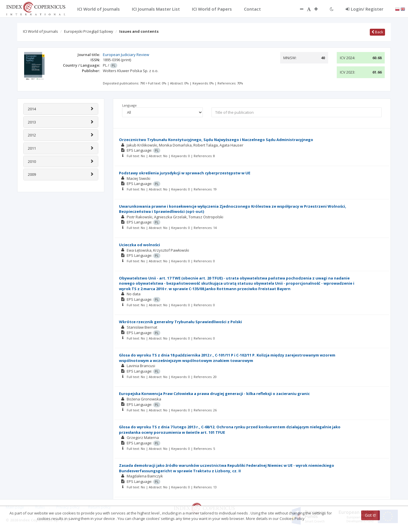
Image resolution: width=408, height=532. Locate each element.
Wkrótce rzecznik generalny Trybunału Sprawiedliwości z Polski (180, 322)
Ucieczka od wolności (139, 245)
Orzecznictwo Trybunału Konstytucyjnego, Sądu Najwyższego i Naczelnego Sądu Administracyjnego (216, 140)
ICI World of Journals (41, 31)
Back (377, 32)
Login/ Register (364, 9)
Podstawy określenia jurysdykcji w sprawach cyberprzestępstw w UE (185, 173)
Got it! (371, 515)
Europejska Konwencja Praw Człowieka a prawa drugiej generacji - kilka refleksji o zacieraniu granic (214, 394)
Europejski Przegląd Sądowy (89, 31)
